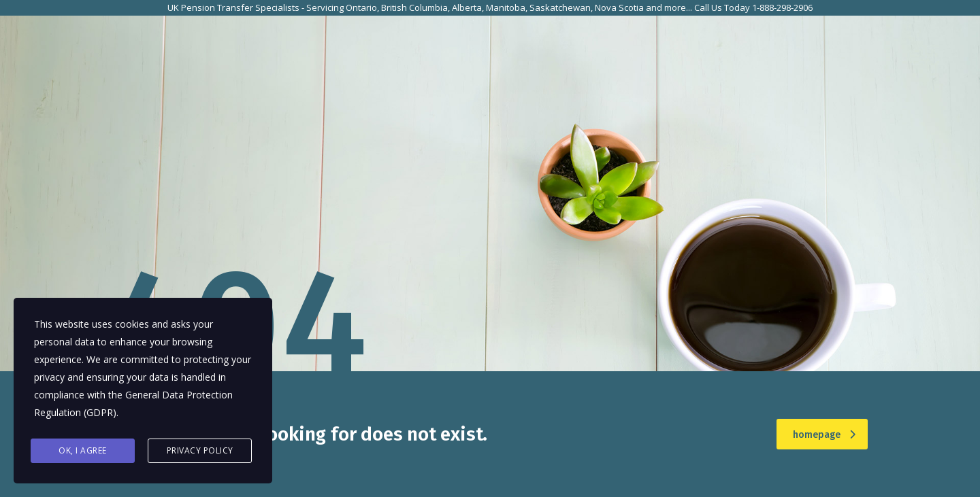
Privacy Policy (200, 450)
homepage (824, 435)
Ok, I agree (83, 450)
